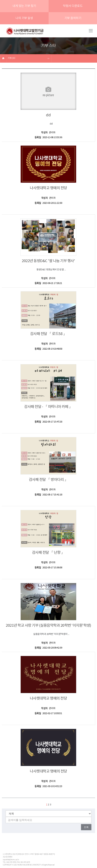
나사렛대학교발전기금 (25, 31)
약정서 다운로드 (73, 6)
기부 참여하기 (73, 18)
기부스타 (11, 58)
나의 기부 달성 (24, 18)
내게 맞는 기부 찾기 (24, 6)
